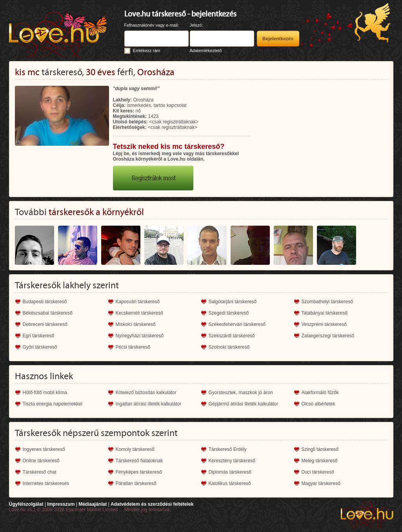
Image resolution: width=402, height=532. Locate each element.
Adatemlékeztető (206, 51)
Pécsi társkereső (133, 347)
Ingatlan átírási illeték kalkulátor (148, 404)
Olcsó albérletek (318, 404)
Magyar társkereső (321, 483)
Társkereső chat (40, 472)
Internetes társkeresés (46, 483)
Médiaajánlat (93, 504)
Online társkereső (41, 461)
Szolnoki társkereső (229, 347)
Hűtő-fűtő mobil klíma (45, 393)
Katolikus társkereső (230, 483)
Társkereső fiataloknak (139, 461)
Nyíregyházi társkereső (140, 336)
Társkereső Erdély (228, 449)
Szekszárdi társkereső (232, 336)
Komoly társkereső (135, 449)
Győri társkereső (40, 347)
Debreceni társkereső (45, 324)
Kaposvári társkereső (138, 302)
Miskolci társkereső (136, 324)
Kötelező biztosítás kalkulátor (146, 393)
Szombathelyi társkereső (327, 302)
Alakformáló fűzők (320, 393)
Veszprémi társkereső (324, 324)
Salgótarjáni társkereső (233, 302)
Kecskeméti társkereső (139, 313)
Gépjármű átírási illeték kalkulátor (243, 404)
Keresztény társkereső (232, 461)
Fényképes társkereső (139, 472)
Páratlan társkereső (136, 483)
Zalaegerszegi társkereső (328, 336)
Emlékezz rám (147, 51)
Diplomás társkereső (230, 472)
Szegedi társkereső (229, 313)
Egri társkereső (39, 336)
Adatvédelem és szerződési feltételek (152, 504)
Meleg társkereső (320, 461)
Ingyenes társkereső (44, 449)
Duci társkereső (318, 472)
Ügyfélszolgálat (26, 504)
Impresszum (61, 504)
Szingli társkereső (320, 449)
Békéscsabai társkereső (48, 313)
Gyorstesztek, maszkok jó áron (241, 393)
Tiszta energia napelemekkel (53, 404)
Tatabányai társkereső (325, 313)
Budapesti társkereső (45, 302)
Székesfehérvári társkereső (237, 324)
